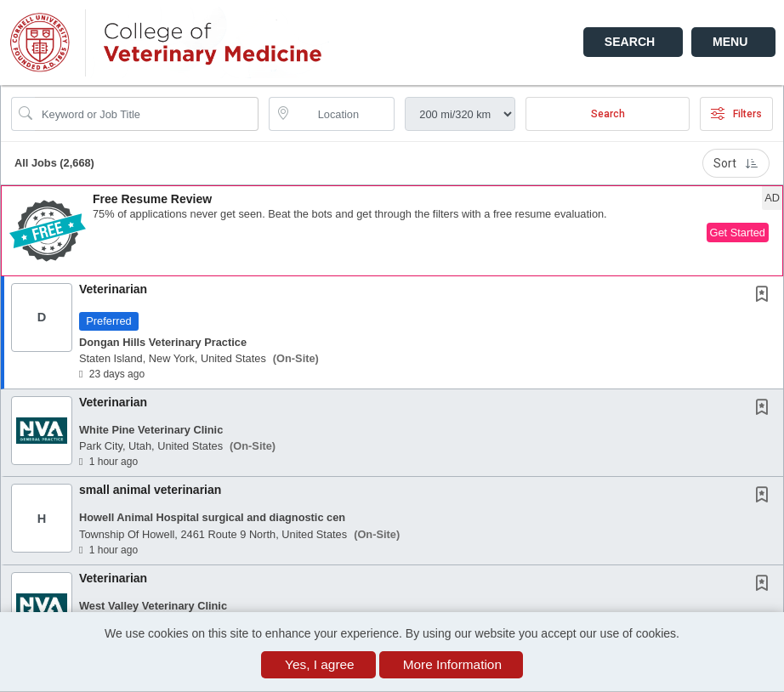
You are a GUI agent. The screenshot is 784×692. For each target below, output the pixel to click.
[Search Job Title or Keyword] (147, 114)
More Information (452, 664)
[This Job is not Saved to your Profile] (765, 296)
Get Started (738, 233)
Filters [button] (736, 114)
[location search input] (344, 114)
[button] (733, 42)
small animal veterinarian (150, 490)
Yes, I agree (320, 664)
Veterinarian (113, 289)
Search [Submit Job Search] (608, 114)
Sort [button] (736, 163)
